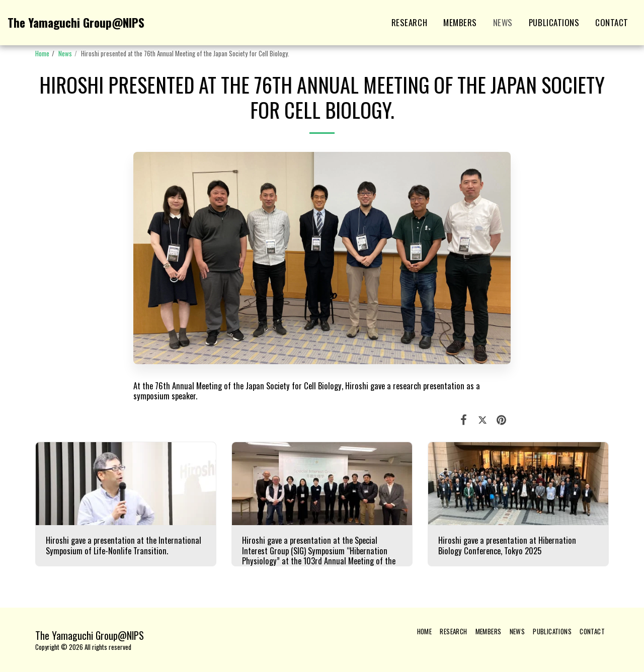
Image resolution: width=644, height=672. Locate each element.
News (65, 53)
